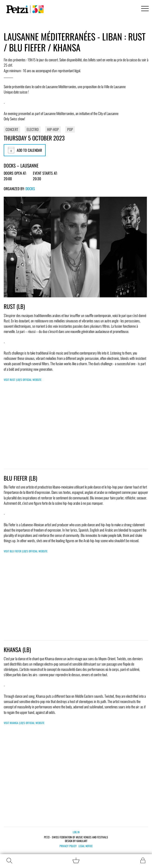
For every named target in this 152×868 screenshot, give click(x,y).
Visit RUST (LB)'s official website (23, 380)
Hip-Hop (53, 129)
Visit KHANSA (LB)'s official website (24, 723)
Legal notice (86, 846)
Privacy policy (68, 846)
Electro (33, 129)
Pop (70, 129)
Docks (30, 189)
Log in (76, 832)
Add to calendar (25, 150)
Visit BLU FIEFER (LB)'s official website (26, 551)
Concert (12, 129)
